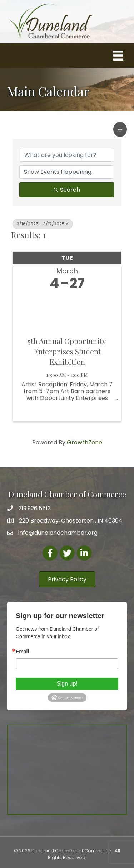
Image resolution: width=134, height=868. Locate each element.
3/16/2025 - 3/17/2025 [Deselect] (43, 224)
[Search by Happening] (67, 172)
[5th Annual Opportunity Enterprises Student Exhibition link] (67, 312)
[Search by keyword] (67, 155)
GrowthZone (85, 442)
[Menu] (118, 56)
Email (22, 652)
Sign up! (67, 684)
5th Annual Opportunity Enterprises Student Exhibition (67, 351)
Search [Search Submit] (67, 190)
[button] (120, 129)
